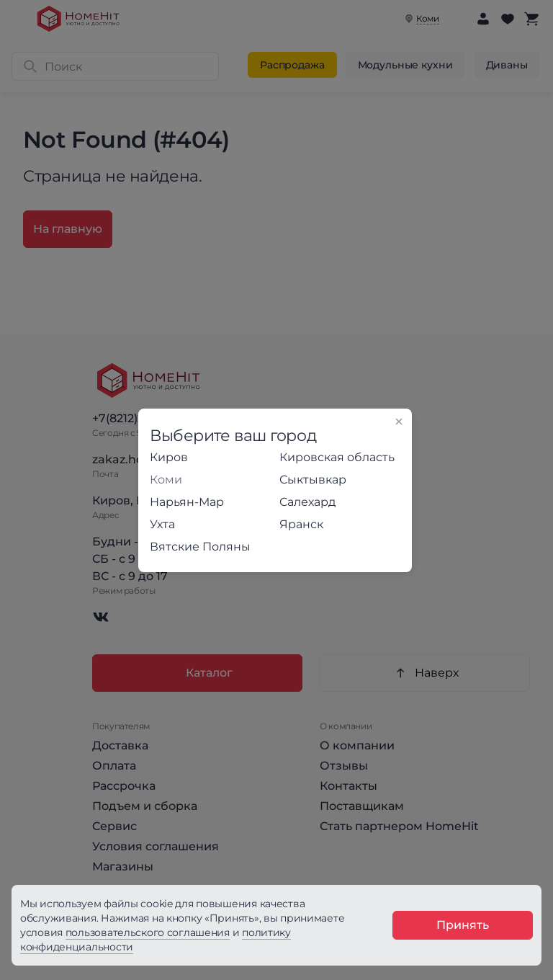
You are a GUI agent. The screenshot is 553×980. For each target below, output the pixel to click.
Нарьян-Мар (187, 502)
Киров (169, 457)
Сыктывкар (313, 480)
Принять (463, 925)
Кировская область (337, 457)
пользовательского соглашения (148, 932)
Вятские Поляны (200, 547)
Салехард (307, 502)
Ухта (162, 524)
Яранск (301, 524)
